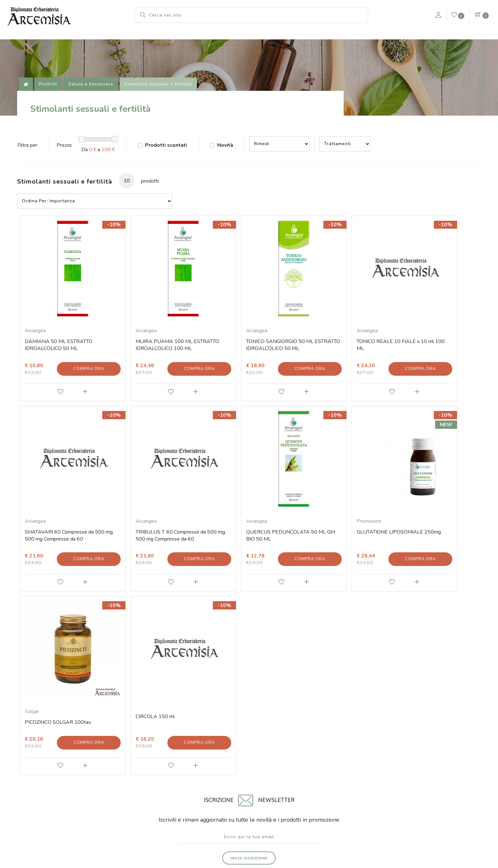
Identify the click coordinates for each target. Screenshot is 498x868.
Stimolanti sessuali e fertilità (161, 90)
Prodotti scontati (170, 154)
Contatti (77, 697)
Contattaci (464, 37)
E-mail (75, 708)
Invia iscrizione (249, 649)
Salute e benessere (93, 90)
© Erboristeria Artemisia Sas (209, 831)
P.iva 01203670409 (243, 776)
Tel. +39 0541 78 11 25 (94, 718)
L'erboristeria (201, 37)
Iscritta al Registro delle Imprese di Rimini (303, 776)
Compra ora (78, 352)
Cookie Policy (281, 831)
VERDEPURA (407, 37)
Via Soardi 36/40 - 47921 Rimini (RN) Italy (126, 776)
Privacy (306, 831)
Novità (230, 154)
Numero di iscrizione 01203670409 (377, 776)
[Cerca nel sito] (257, 15)
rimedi (370, 37)
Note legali (252, 831)
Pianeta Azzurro (333, 37)
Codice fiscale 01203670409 (195, 776)
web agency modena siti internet (249, 846)
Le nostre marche (282, 37)
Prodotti (239, 37)
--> (285, 153)
